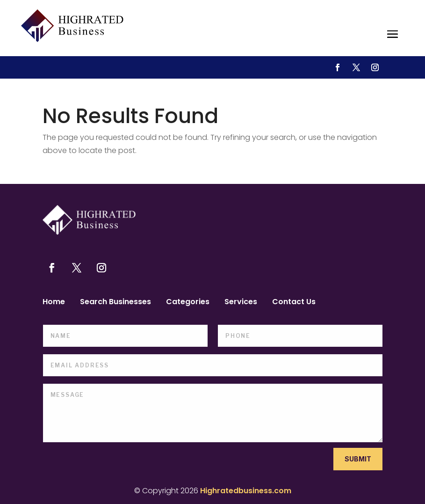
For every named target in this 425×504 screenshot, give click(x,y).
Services (241, 303)
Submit (358, 459)
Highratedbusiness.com (246, 491)
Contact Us (294, 303)
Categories (188, 303)
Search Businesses (115, 303)
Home (54, 303)
